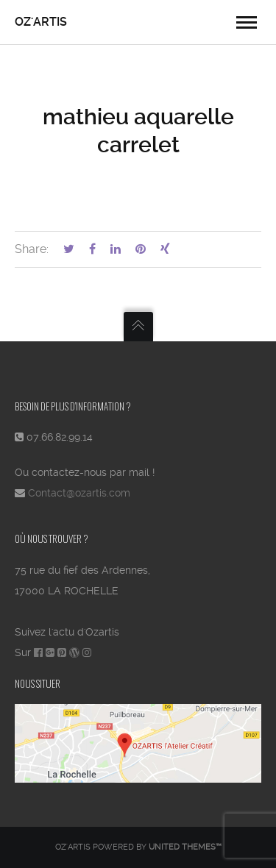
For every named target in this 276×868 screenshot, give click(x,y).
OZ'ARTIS (41, 22)
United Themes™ (185, 847)
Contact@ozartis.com (79, 493)
